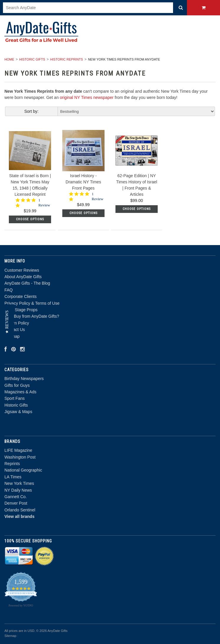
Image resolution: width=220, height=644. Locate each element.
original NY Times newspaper (87, 97)
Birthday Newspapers (24, 379)
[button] (7, 322)
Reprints (12, 464)
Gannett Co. (16, 497)
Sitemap (10, 636)
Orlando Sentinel (20, 510)
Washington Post (20, 457)
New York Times (19, 483)
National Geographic (23, 470)
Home (9, 59)
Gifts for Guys (17, 385)
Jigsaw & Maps (18, 412)
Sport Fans (14, 398)
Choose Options (30, 219)
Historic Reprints (67, 59)
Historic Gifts (32, 59)
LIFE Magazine (18, 450)
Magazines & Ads (20, 392)
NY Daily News (18, 490)
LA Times (13, 477)
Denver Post (16, 503)
